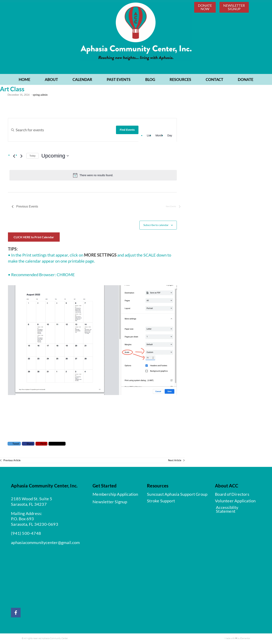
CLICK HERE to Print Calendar (34, 238)
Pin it (41, 444)
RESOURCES (180, 80)
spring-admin (40, 95)
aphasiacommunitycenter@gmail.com (45, 543)
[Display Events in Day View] (170, 136)
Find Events (127, 131)
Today (32, 156)
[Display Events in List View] (149, 136)
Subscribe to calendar (156, 226)
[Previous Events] (14, 157)
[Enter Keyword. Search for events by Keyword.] (62, 131)
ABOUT (51, 80)
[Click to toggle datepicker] (55, 157)
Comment (57, 444)
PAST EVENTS (119, 80)
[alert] (93, 176)
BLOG (150, 80)
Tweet (14, 444)
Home (24, 80)
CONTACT (214, 80)
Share (28, 444)
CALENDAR (82, 80)
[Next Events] (21, 157)
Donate (246, 80)
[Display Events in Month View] (159, 136)
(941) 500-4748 (26, 534)
